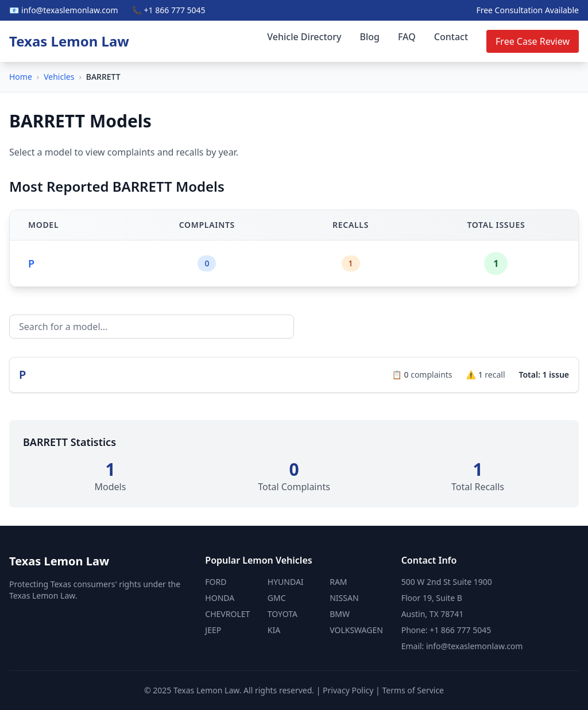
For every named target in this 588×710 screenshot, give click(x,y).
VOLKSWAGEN (356, 630)
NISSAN (344, 598)
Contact (451, 37)
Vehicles (59, 77)
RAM (338, 582)
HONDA (220, 598)
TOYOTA (283, 614)
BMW (340, 614)
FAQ (407, 37)
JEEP (213, 630)
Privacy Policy (348, 690)
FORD (216, 582)
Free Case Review (533, 41)
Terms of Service (413, 690)
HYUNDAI (286, 582)
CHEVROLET (227, 614)
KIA (274, 630)
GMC (277, 598)
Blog (370, 37)
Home (21, 77)
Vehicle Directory (304, 37)
